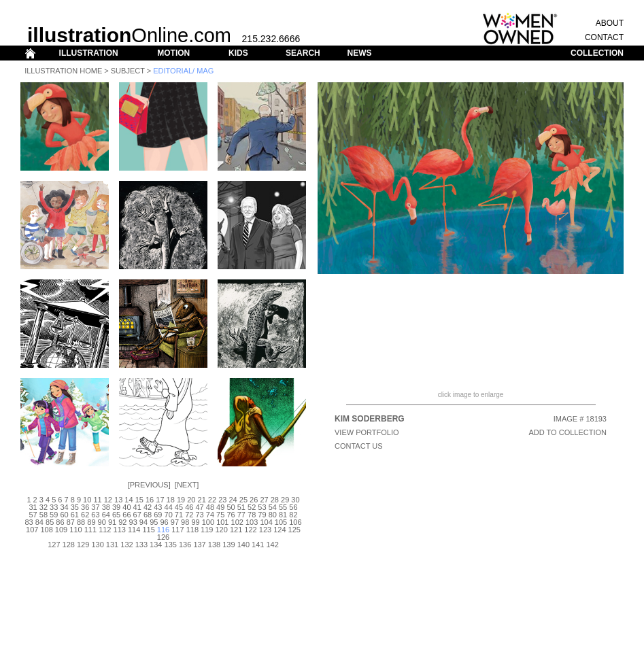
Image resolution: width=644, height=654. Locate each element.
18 (171, 500)
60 (64, 515)
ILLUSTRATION (89, 53)
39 (116, 507)
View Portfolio (367, 432)
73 (199, 515)
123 (265, 530)
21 (202, 500)
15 (139, 500)
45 (179, 507)
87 (71, 522)
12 (108, 500)
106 (295, 522)
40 (126, 507)
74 (210, 515)
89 (91, 522)
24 (233, 500)
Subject (128, 71)
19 (181, 500)
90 (102, 522)
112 (105, 530)
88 (81, 522)
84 (39, 522)
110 (75, 530)
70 (169, 515)
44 (169, 507)
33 (54, 507)
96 (164, 522)
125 (294, 530)
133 (141, 545)
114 (134, 530)
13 (118, 500)
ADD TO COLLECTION (567, 432)
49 (220, 507)
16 (150, 500)
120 (222, 530)
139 (228, 545)
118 (192, 530)
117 (177, 530)
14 (129, 500)
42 (148, 507)
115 (148, 530)
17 (160, 500)
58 (44, 515)
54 (273, 507)
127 (54, 545)
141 (258, 545)
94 (143, 522)
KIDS (238, 53)
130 (97, 545)
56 (293, 507)
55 (283, 507)
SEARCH (303, 53)
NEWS (359, 53)
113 (120, 530)
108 (46, 530)
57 (33, 515)
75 (220, 515)
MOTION (173, 53)
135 (171, 545)
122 (250, 530)
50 (231, 507)
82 (293, 515)
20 (191, 500)
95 (154, 522)
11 (97, 500)
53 (262, 507)
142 (272, 545)
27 (264, 500)
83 (29, 522)
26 (254, 500)
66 (126, 515)
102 (237, 522)
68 (148, 515)
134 (156, 545)
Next (187, 485)
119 (207, 530)
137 (199, 545)
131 (112, 545)
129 (83, 545)
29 (285, 500)
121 (236, 530)
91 (112, 522)
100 (208, 522)
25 (243, 500)
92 (122, 522)
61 (75, 515)
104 (266, 522)
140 (243, 545)
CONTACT (604, 37)
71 (179, 515)
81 (283, 515)
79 (262, 515)
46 (189, 507)
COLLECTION (597, 53)
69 (158, 515)
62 (85, 515)
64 (106, 515)
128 (69, 545)
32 (44, 507)
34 (64, 507)
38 (106, 507)
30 (295, 500)
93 (133, 522)
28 (275, 500)
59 (54, 515)
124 (279, 530)
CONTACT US (359, 446)
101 (222, 522)
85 (50, 522)
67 (137, 515)
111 (90, 530)
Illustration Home (63, 71)
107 (32, 530)
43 (158, 507)
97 (175, 522)
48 (210, 507)
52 (252, 507)
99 (195, 522)
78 (252, 515)
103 (252, 522)
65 (116, 515)
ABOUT (610, 23)
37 (95, 507)
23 (222, 500)
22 (212, 500)
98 (185, 522)
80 (273, 515)
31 (33, 507)
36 (85, 507)
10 (87, 500)
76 (231, 515)
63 (95, 515)
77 (241, 515)
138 (214, 545)
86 (60, 522)
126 (163, 537)
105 (281, 522)
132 (126, 545)
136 (185, 545)
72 (189, 515)
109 (61, 530)
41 (137, 507)
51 (241, 507)
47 (199, 507)
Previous (149, 485)
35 (75, 507)
